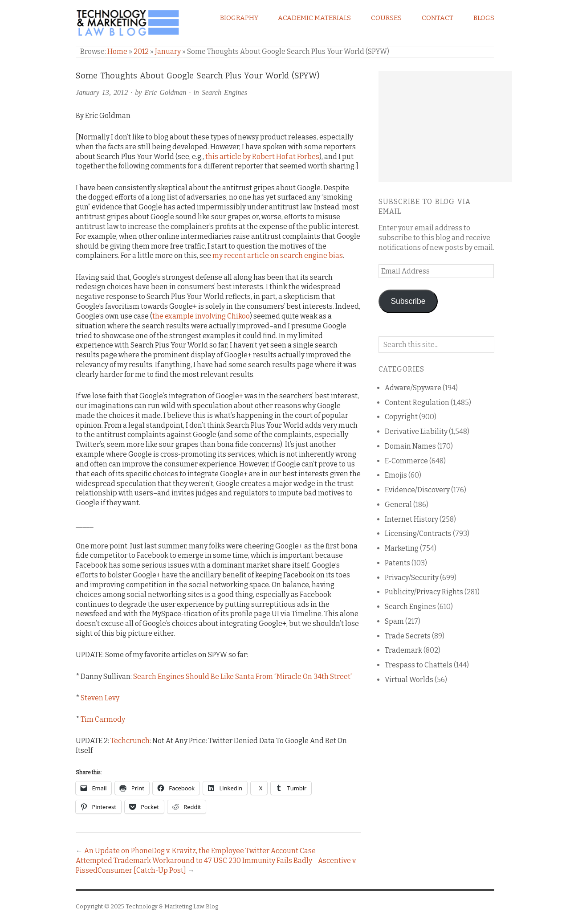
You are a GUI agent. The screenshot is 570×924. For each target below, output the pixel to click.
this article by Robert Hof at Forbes (262, 157)
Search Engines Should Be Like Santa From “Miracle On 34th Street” (243, 677)
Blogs (484, 18)
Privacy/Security (412, 578)
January (168, 51)
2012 (141, 51)
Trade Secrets (408, 636)
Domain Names (410, 446)
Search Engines (224, 92)
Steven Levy (100, 698)
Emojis (396, 475)
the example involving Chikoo (201, 316)
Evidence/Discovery (417, 490)
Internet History (411, 519)
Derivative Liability (416, 431)
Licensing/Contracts (418, 534)
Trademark (403, 650)
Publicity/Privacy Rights (424, 592)
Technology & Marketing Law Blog (172, 906)
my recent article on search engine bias (278, 256)
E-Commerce (406, 461)
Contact (438, 18)
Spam (394, 621)
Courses (386, 18)
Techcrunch (130, 741)
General (398, 505)
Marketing (402, 548)
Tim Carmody (103, 719)
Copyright (401, 417)
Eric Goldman (166, 92)
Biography (239, 18)
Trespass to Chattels (419, 665)
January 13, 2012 (102, 92)
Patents (397, 563)
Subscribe (408, 301)
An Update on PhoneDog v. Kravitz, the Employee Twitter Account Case (200, 851)
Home (117, 51)
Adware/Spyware (413, 388)
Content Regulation (417, 403)
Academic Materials (314, 18)
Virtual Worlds (409, 680)
